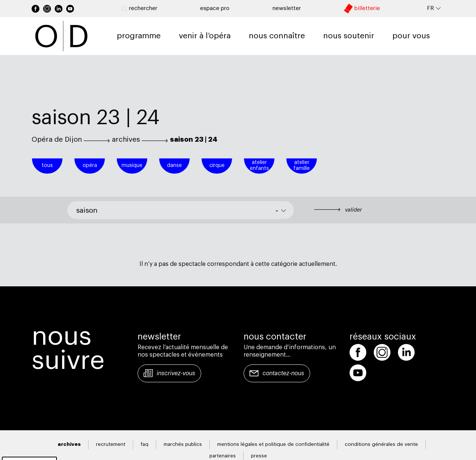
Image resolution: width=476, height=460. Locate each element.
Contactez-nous (283, 373)
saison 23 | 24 (194, 139)
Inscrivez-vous (176, 373)
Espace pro (215, 8)
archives (126, 139)
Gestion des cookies (29, 451)
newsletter (287, 8)
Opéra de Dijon (57, 139)
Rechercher (139, 9)
